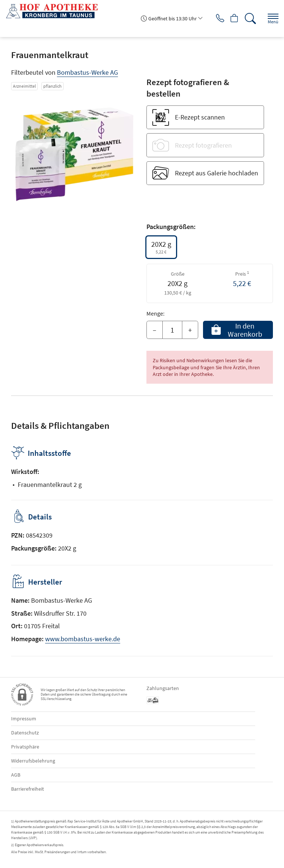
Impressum (24, 719)
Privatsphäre (25, 747)
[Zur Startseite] (55, 11)
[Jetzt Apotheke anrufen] (214, 18)
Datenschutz (25, 733)
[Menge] (172, 330)
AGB (16, 775)
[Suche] (249, 18)
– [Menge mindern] (155, 330)
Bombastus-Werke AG (87, 72)
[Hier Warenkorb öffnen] (231, 18)
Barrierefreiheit (28, 789)
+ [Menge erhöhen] (190, 330)
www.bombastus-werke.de (83, 639)
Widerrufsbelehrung (33, 761)
